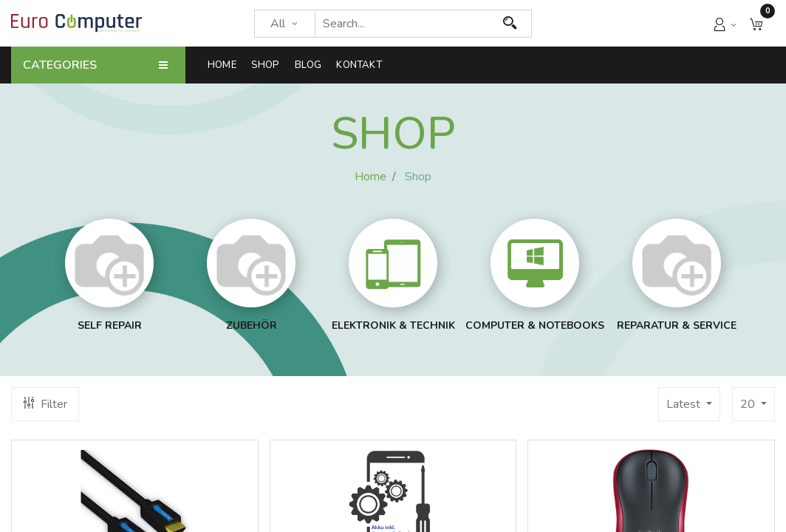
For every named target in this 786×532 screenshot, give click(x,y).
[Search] (510, 24)
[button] (756, 23)
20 (749, 404)
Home (370, 177)
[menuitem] (226, 65)
